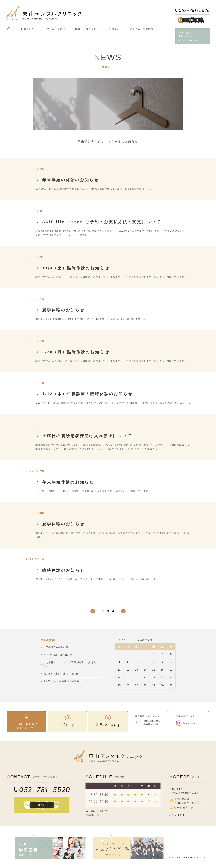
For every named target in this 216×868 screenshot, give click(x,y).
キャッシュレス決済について (60, 655)
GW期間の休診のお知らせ (58, 647)
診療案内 (114, 29)
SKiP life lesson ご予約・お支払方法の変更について (102, 222)
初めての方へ (29, 29)
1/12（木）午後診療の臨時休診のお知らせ (88, 394)
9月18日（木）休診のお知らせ (61, 674)
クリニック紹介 (56, 29)
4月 (124, 640)
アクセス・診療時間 (142, 29)
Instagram (189, 723)
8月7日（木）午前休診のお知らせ (63, 681)
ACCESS (179, 815)
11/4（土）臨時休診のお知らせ (76, 268)
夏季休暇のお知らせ (64, 310)
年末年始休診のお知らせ (68, 482)
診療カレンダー (26, 726)
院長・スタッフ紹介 (87, 29)
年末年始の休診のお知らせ (71, 180)
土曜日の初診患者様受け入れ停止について (87, 436)
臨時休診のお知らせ (64, 570)
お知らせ (67, 725)
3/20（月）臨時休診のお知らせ (76, 352)
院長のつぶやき (108, 725)
